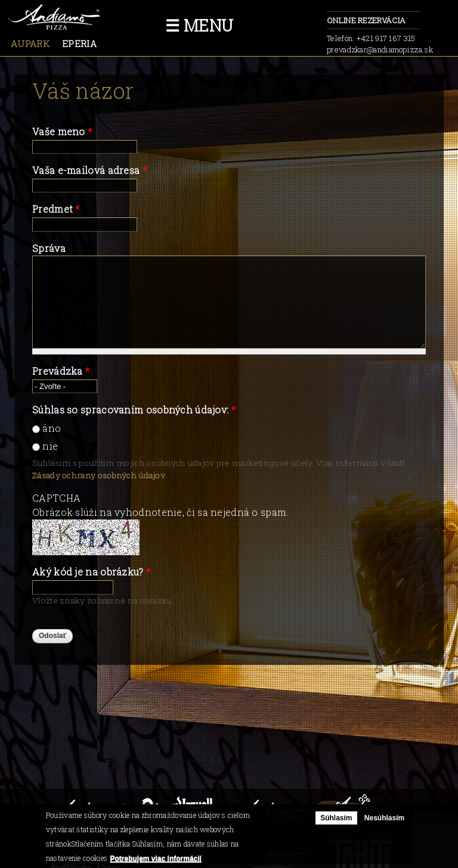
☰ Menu (199, 25)
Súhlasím (336, 818)
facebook (306, 24)
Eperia (79, 43)
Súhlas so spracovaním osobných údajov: (134, 410)
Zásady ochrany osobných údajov (99, 475)
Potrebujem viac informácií (156, 858)
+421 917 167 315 (386, 38)
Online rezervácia (374, 21)
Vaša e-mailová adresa (89, 170)
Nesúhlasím (384, 818)
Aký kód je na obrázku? (91, 572)
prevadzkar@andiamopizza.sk (380, 49)
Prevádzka (61, 371)
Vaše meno (62, 131)
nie (50, 446)
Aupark (30, 43)
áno (52, 428)
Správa (49, 248)
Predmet (56, 209)
